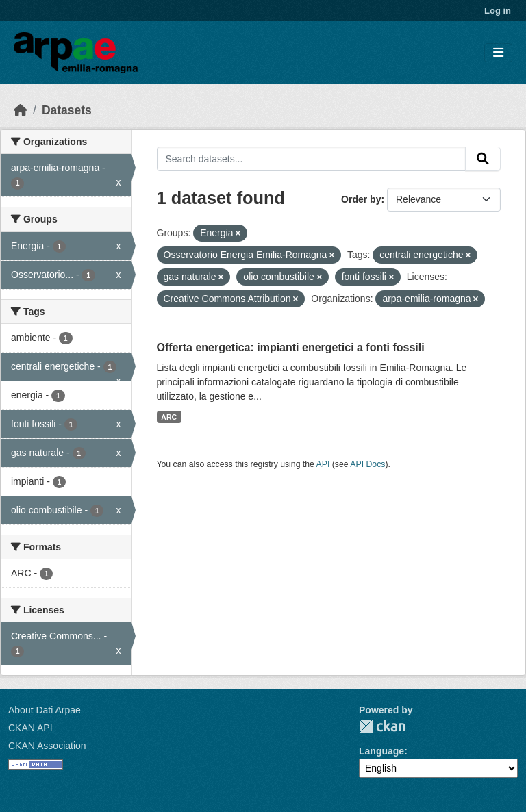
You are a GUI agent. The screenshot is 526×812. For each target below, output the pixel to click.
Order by (361, 199)
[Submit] (483, 159)
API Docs (367, 464)
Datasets (67, 110)
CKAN (382, 726)
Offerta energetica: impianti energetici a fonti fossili (291, 347)
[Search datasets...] (312, 159)
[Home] (21, 110)
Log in (498, 11)
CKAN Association (47, 746)
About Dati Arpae (45, 710)
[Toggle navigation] (498, 53)
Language (381, 751)
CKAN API (30, 728)
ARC (169, 417)
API (323, 464)
